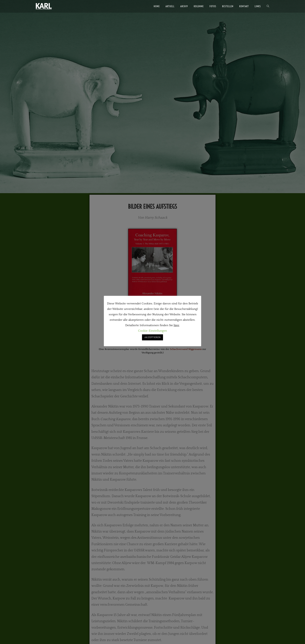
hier (177, 325)
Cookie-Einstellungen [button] (152, 331)
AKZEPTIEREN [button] (152, 337)
